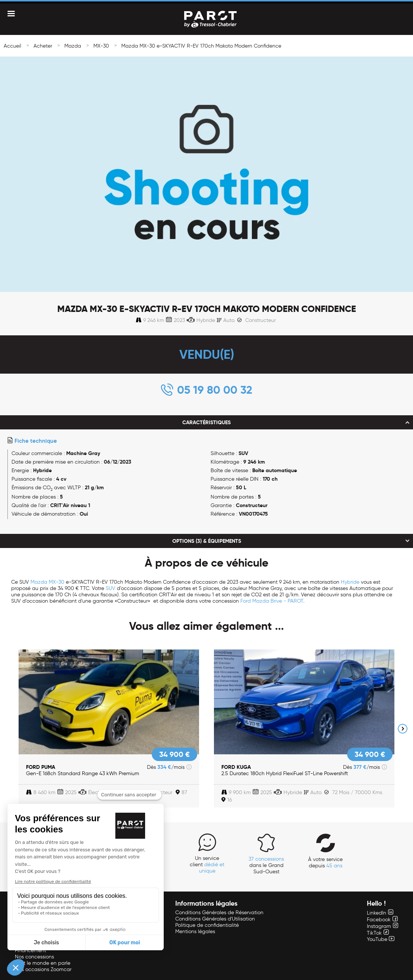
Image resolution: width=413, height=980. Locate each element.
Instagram (382, 926)
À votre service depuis (325, 863)
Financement (31, 950)
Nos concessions (34, 957)
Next (403, 729)
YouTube (381, 939)
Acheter (43, 46)
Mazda (73, 46)
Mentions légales (195, 931)
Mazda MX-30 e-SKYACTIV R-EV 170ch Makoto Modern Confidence (201, 46)
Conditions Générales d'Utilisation (215, 919)
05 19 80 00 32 (215, 390)
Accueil (12, 46)
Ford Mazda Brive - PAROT (272, 601)
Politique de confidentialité (207, 925)
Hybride (350, 582)
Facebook (382, 920)
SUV (111, 588)
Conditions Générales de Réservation (219, 913)
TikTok (378, 933)
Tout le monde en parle (43, 963)
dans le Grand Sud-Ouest (266, 865)
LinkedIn (380, 913)
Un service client (207, 865)
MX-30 (101, 46)
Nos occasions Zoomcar (43, 969)
